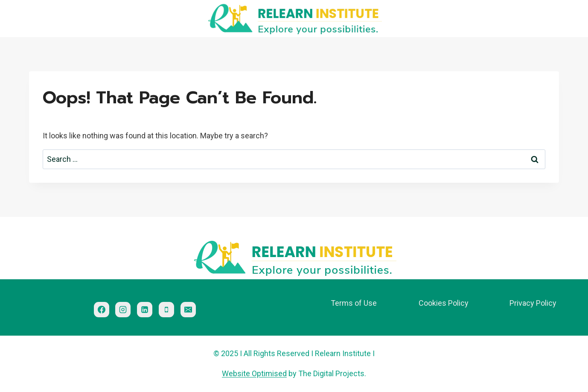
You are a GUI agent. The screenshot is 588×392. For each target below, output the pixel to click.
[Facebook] (102, 310)
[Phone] (166, 310)
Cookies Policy (444, 303)
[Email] (188, 310)
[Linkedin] (145, 310)
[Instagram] (123, 310)
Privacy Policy (533, 303)
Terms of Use (354, 303)
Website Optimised (254, 373)
